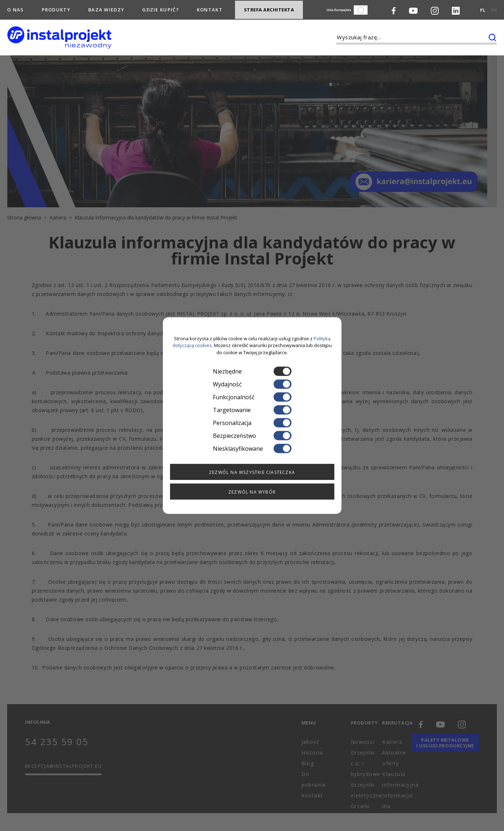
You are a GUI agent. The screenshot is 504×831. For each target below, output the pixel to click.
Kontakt (210, 9)
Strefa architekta (269, 9)
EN (494, 9)
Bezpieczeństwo (252, 436)
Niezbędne (252, 371)
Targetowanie (252, 410)
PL (483, 9)
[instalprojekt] (59, 36)
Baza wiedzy (106, 9)
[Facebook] (394, 9)
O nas (16, 9)
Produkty (56, 9)
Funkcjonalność (252, 397)
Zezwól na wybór (252, 492)
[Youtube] (413, 9)
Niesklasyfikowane (252, 449)
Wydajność (252, 384)
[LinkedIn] (456, 9)
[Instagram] (435, 9)
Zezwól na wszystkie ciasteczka (252, 472)
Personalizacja (252, 423)
